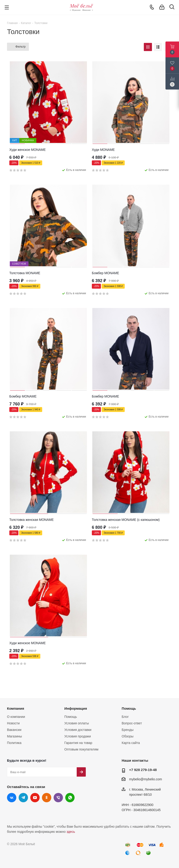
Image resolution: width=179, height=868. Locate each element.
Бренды (128, 730)
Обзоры (128, 736)
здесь (71, 832)
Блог (125, 717)
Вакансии (14, 730)
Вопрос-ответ (132, 723)
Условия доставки (78, 730)
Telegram (23, 798)
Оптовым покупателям (81, 749)
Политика (14, 743)
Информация (76, 708)
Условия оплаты (77, 723)
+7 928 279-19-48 (143, 770)
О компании (16, 717)
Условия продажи (78, 736)
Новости (13, 723)
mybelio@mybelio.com (146, 779)
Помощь (71, 717)
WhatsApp (70, 798)
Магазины (14, 736)
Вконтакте (12, 798)
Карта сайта (131, 743)
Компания (16, 708)
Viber (58, 798)
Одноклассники (47, 798)
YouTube (35, 798)
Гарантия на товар (78, 743)
